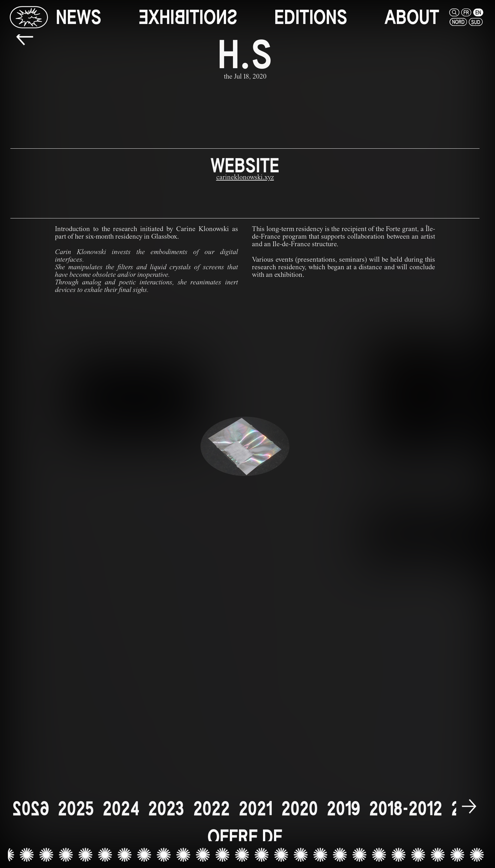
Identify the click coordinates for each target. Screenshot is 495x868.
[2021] (256, 809)
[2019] (343, 809)
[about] (412, 17)
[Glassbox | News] (29, 17)
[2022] (212, 809)
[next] (469, 807)
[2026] (31, 809)
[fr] (466, 12)
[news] (79, 17)
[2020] (300, 809)
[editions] (311, 17)
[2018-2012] (406, 809)
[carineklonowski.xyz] (245, 178)
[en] (478, 12)
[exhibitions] (188, 17)
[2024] (121, 809)
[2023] (166, 809)
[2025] (76, 809)
